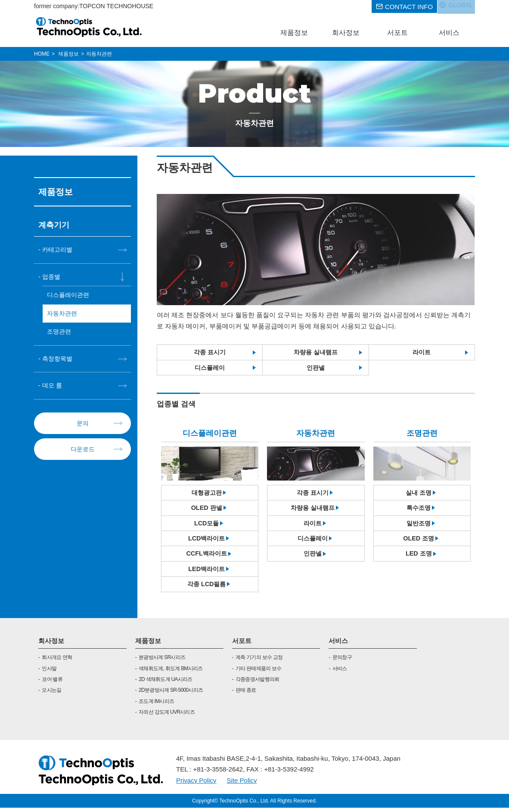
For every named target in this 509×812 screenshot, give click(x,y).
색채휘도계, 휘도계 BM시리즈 (171, 672)
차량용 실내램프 (315, 352)
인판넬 (315, 368)
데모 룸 (53, 388)
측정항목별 (58, 361)
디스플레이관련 (70, 296)
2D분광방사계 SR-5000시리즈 (171, 694)
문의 (83, 426)
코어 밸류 (52, 684)
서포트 (242, 645)
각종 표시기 (210, 352)
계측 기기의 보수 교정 (259, 662)
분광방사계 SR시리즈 (162, 662)
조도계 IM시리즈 (156, 705)
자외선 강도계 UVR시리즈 (167, 716)
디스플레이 (210, 368)
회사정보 (51, 645)
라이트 (422, 352)
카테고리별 (58, 250)
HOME (42, 54)
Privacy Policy (196, 784)
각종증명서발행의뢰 (258, 684)
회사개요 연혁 (57, 662)
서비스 (338, 645)
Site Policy (242, 784)
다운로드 (83, 451)
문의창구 (342, 662)
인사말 (49, 672)
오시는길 (51, 694)
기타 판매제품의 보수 (259, 672)
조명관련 (60, 333)
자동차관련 (63, 314)
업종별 (52, 277)
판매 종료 (246, 694)
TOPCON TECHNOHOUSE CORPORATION (89, 27)
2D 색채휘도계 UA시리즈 (166, 684)
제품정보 (148, 645)
